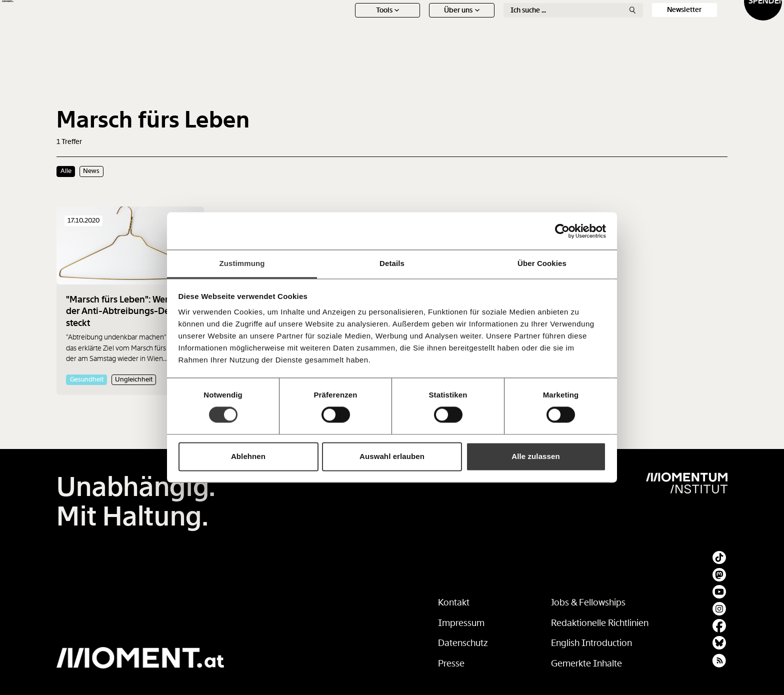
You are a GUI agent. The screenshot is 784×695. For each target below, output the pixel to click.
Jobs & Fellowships (588, 602)
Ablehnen (248, 456)
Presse (451, 663)
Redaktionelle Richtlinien (600, 623)
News (333, 27)
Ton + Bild (556, 27)
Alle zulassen (535, 456)
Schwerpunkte (407, 27)
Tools (333, 45)
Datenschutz (463, 643)
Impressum (461, 623)
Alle (66, 171)
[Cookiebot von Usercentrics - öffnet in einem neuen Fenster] (562, 231)
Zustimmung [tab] (242, 263)
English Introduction (591, 643)
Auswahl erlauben (392, 456)
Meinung (481, 27)
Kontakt (454, 602)
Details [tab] (392, 263)
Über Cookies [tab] (542, 263)
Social (630, 27)
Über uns (407, 45)
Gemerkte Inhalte (586, 663)
